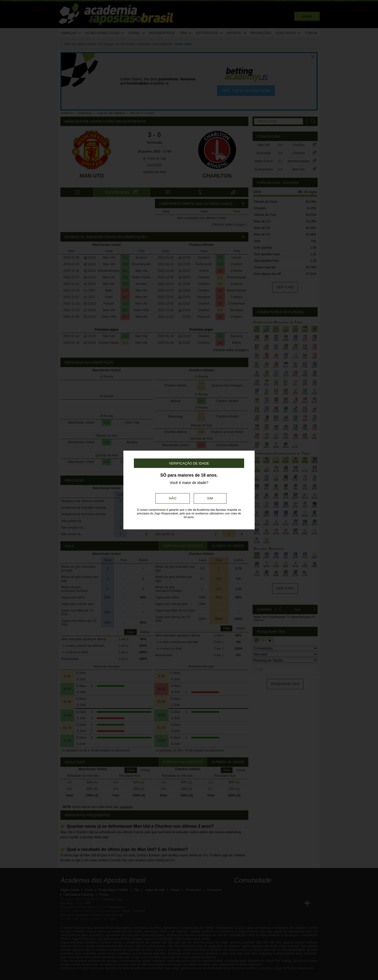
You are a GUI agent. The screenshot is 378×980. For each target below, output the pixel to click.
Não (172, 498)
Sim (210, 498)
